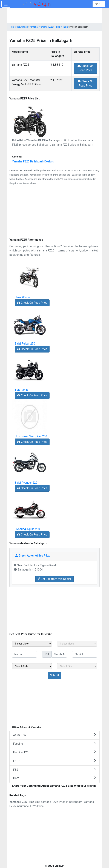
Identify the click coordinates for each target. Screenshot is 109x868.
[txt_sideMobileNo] (59, 654)
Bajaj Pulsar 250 (25, 344)
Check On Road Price (85, 68)
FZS (54, 770)
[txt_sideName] (24, 654)
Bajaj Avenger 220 (26, 483)
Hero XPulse (22, 297)
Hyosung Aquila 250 (27, 529)
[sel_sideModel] (77, 644)
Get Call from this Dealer (54, 579)
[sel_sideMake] (32, 644)
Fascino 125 (54, 752)
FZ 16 (54, 761)
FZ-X (54, 778)
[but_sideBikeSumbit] (54, 675)
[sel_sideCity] (77, 666)
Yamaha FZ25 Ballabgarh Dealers (33, 161)
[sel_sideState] (32, 666)
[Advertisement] (54, 212)
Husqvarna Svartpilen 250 (31, 436)
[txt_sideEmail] (85, 654)
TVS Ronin (21, 390)
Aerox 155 (54, 735)
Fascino (54, 744)
